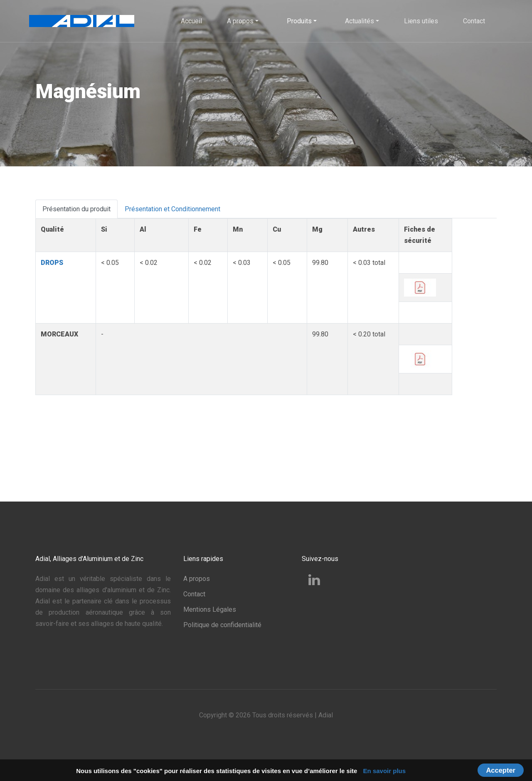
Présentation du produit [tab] (76, 209)
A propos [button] (240, 21)
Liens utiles (421, 21)
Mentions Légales (210, 609)
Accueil (191, 21)
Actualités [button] (360, 21)
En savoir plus (385, 771)
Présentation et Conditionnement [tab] (172, 209)
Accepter (501, 770)
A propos (197, 579)
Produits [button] (299, 21)
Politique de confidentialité (222, 625)
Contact (474, 21)
